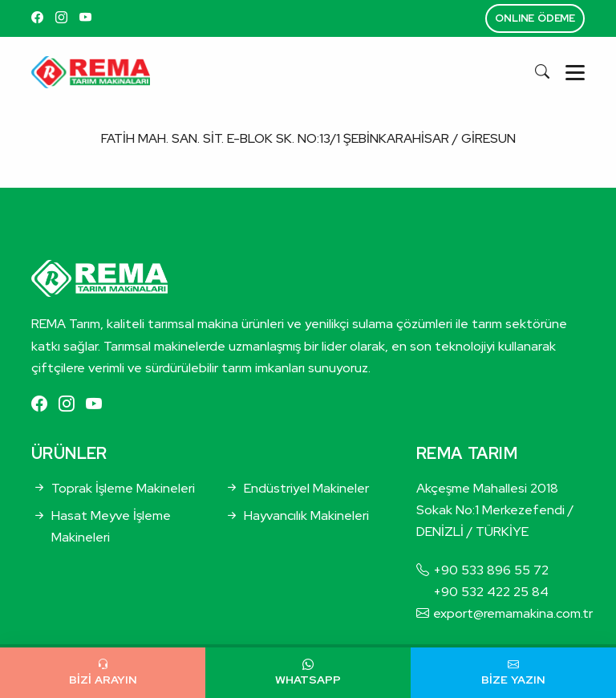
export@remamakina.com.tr (513, 613)
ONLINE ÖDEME (535, 18)
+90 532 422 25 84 (491, 592)
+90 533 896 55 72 (491, 570)
